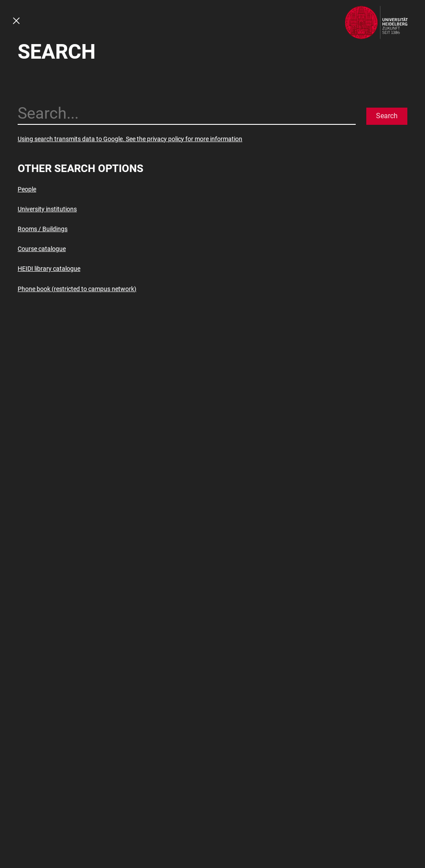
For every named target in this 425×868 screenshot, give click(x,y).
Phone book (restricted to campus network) (77, 289)
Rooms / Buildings (43, 229)
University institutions (47, 209)
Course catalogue (42, 249)
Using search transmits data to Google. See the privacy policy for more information (130, 139)
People (27, 189)
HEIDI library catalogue (49, 269)
